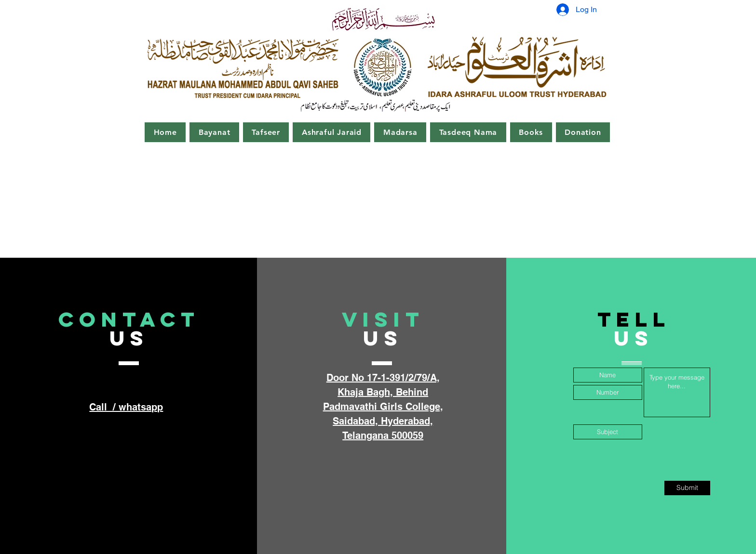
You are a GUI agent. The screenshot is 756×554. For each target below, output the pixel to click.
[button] (214, 132)
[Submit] (687, 488)
